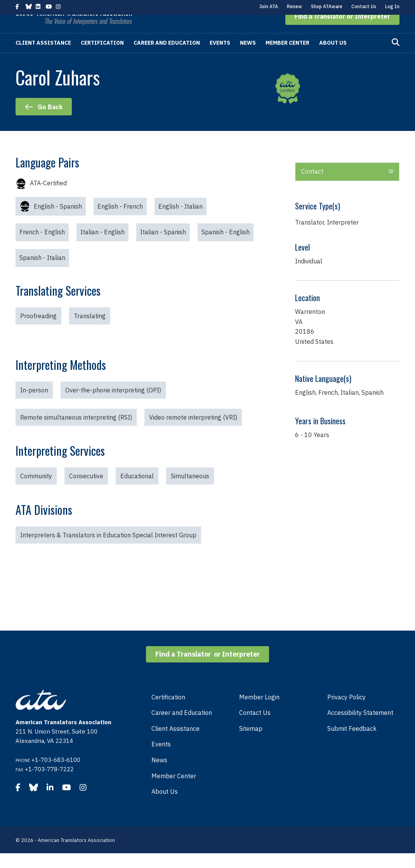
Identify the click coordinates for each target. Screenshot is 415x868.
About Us (333, 58)
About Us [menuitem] (165, 806)
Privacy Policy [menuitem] (346, 712)
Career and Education (167, 58)
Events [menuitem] (161, 759)
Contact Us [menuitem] (255, 727)
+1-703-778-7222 (49, 784)
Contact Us (364, 6)
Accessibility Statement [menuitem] (360, 727)
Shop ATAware (327, 6)
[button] (342, 31)
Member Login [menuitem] (259, 712)
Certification (102, 58)
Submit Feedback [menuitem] (352, 743)
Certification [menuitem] (168, 712)
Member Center (287, 58)
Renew (294, 6)
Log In (392, 6)
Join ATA (269, 6)
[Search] (396, 57)
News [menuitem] (159, 775)
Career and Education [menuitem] (182, 727)
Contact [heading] (312, 186)
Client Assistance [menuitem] (175, 743)
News (248, 58)
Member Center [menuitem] (174, 791)
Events (220, 58)
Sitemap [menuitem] (251, 743)
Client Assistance (43, 58)
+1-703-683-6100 (56, 775)
